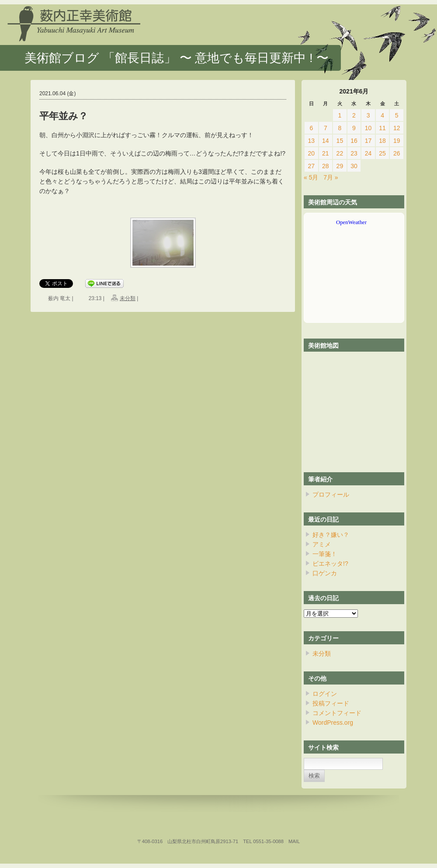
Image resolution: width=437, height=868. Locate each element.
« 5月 (311, 177)
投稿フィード (331, 703)
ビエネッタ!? (330, 564)
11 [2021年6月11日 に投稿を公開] (382, 128)
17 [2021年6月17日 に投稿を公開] (368, 141)
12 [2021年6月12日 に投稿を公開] (397, 128)
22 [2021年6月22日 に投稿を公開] (340, 153)
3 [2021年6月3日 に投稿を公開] (368, 115)
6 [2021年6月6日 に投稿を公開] (311, 128)
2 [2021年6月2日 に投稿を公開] (354, 115)
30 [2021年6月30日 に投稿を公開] (354, 166)
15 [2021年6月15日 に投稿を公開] (340, 141)
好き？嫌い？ (331, 535)
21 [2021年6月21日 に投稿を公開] (326, 153)
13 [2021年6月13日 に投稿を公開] (311, 141)
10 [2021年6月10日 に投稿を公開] (368, 128)
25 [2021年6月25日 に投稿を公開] (382, 153)
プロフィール (331, 495)
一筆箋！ (325, 554)
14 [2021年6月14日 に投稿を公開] (326, 141)
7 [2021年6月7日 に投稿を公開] (326, 128)
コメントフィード (337, 713)
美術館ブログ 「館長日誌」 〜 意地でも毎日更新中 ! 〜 (177, 58)
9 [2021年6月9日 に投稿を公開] (354, 128)
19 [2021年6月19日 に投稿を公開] (397, 141)
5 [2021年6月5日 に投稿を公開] (397, 115)
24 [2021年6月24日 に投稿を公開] (368, 153)
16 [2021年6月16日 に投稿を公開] (354, 141)
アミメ (322, 544)
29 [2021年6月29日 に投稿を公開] (340, 166)
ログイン (325, 694)
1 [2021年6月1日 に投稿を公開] (340, 115)
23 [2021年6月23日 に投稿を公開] (354, 153)
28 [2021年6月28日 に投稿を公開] (326, 166)
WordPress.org (333, 723)
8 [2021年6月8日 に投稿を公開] (340, 128)
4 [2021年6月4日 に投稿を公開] (382, 115)
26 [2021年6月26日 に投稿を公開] (397, 153)
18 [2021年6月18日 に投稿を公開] (382, 141)
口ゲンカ (325, 573)
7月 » (331, 177)
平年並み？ (64, 116)
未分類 (128, 298)
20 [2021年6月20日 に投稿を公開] (311, 153)
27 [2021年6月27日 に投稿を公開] (311, 166)
